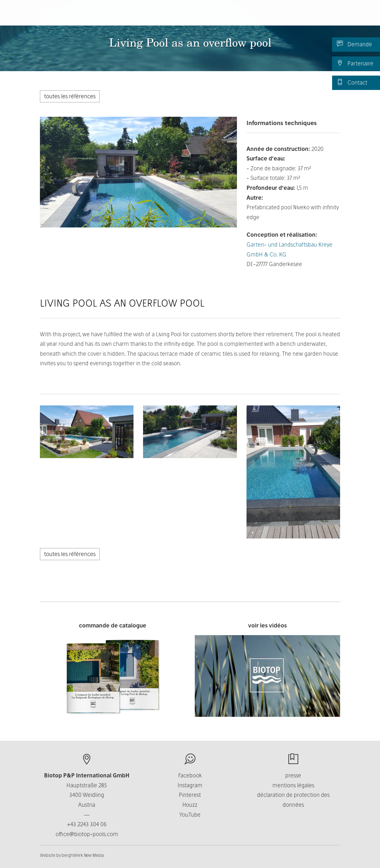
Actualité (293, 16)
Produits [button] (128, 16)
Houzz (190, 805)
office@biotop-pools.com (87, 834)
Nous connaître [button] (174, 16)
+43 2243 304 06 (87, 824)
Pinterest (190, 795)
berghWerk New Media (83, 855)
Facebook (190, 775)
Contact (352, 82)
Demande (354, 44)
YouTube (190, 815)
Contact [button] (258, 16)
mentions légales (293, 785)
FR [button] (325, 16)
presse (293, 775)
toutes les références (70, 96)
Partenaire (355, 63)
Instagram (190, 785)
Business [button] (221, 16)
